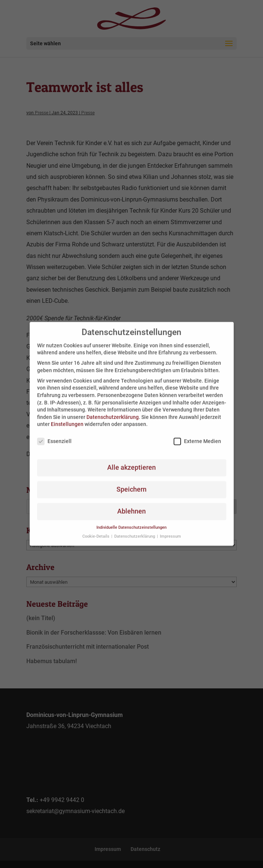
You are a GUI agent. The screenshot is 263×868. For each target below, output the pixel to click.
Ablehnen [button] (131, 506)
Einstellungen (67, 419)
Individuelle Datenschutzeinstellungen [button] (131, 522)
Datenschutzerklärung (113, 412)
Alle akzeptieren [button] (131, 462)
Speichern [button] (131, 484)
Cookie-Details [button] (96, 531)
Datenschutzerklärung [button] (135, 531)
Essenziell (54, 436)
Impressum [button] (170, 531)
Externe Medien (197, 436)
